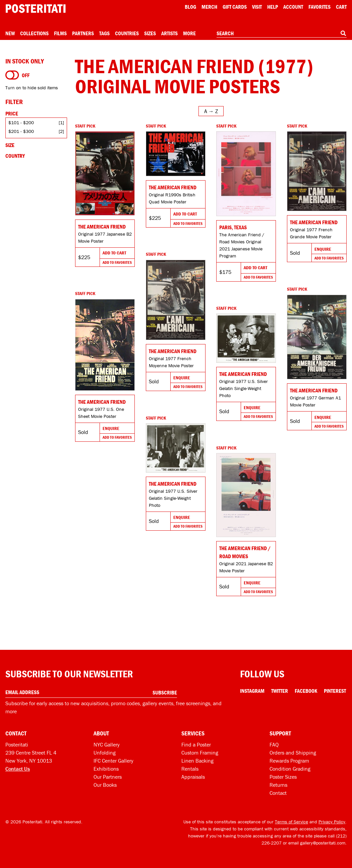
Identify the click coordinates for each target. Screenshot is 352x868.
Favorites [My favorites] (319, 7)
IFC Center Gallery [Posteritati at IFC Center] (113, 761)
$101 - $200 (21, 123)
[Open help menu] (273, 7)
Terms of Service (291, 822)
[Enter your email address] (91, 692)
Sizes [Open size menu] (150, 33)
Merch (209, 7)
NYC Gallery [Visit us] (107, 744)
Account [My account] (293, 7)
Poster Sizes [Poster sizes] (283, 777)
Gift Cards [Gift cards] (235, 7)
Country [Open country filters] (15, 156)
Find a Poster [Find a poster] (196, 744)
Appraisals (193, 777)
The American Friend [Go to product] (102, 227)
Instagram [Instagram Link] (252, 691)
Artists (169, 33)
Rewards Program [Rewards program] (289, 761)
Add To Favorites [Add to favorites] (117, 262)
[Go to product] (105, 173)
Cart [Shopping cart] (341, 7)
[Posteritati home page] (36, 9)
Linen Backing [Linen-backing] (197, 761)
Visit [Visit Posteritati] (257, 7)
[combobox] (282, 34)
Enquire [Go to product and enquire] (323, 249)
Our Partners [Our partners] (108, 777)
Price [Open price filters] (12, 113)
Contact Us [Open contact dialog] (18, 769)
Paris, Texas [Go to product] (233, 227)
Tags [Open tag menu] (104, 33)
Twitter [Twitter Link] (280, 691)
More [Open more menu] (189, 33)
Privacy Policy (332, 822)
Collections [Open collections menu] (34, 33)
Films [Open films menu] (60, 33)
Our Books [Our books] (105, 785)
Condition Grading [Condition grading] (290, 769)
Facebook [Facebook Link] (306, 691)
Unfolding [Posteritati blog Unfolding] (105, 753)
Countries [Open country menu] (127, 33)
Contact (278, 793)
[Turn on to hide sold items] (12, 75)
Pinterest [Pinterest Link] (335, 691)
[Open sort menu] (211, 111)
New (10, 33)
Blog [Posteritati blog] (190, 7)
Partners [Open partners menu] (83, 33)
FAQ (274, 744)
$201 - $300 (21, 131)
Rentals (190, 769)
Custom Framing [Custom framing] (200, 753)
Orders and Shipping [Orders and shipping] (293, 753)
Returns (278, 785)
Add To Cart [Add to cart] (114, 253)
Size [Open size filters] (10, 145)
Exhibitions (106, 769)
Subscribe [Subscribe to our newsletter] (165, 692)
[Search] (343, 33)
